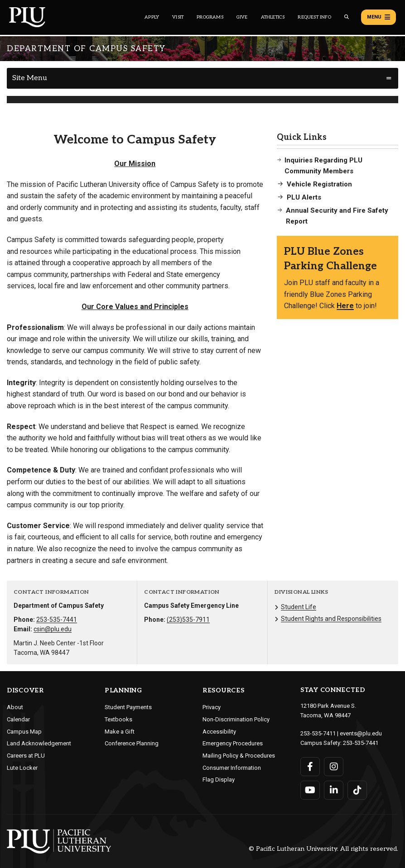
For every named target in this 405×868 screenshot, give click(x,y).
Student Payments (128, 707)
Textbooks (118, 719)
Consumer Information (232, 768)
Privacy (212, 707)
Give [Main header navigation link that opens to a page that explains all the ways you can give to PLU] (242, 17)
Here (345, 306)
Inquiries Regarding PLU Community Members (323, 166)
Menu (378, 17)
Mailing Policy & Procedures (239, 756)
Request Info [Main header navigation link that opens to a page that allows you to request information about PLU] (314, 17)
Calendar (18, 719)
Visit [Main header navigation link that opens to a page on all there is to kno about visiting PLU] (178, 17)
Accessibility (219, 732)
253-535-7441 (57, 620)
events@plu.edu (361, 733)
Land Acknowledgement (39, 743)
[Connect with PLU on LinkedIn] (334, 790)
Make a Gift (120, 732)
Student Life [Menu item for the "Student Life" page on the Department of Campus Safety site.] (299, 607)
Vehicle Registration (319, 184)
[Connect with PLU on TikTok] (357, 790)
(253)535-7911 (188, 620)
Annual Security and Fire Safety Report (337, 216)
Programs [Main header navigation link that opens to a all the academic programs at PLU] (210, 17)
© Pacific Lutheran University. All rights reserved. (323, 849)
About (15, 707)
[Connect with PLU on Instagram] (334, 767)
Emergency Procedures (233, 743)
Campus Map (24, 732)
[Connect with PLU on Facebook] (310, 767)
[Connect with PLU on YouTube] (310, 790)
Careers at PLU (26, 756)
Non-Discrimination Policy (236, 719)
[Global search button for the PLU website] (347, 17)
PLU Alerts (304, 197)
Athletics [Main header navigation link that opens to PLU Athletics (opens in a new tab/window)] (273, 17)
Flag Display (219, 780)
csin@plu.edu (53, 629)
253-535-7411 (318, 733)
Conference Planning (132, 743)
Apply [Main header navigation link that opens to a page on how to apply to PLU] (152, 17)
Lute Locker (22, 768)
